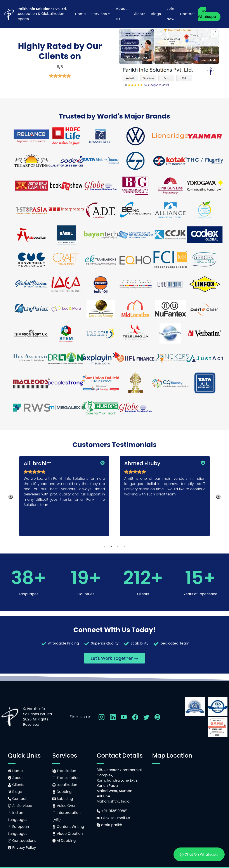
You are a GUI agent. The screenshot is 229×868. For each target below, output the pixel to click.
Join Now (170, 14)
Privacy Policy (22, 848)
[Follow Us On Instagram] (101, 717)
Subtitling (63, 799)
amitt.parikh (109, 825)
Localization (65, 785)
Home (81, 14)
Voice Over (64, 806)
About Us (121, 14)
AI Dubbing (64, 841)
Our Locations (22, 841)
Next (218, 497)
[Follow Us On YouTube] (124, 717)
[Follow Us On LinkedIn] (113, 717)
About (15, 778)
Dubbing (62, 792)
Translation (64, 771)
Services (101, 14)
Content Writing (68, 827)
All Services (20, 806)
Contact (188, 14)
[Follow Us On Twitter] (146, 717)
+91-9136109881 (112, 811)
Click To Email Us (113, 818)
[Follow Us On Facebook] (135, 717)
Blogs (156, 14)
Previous (11, 497)
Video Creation (68, 834)
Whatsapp (207, 15)
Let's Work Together (114, 658)
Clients (139, 14)
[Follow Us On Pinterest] (157, 717)
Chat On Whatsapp (199, 854)
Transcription (66, 778)
